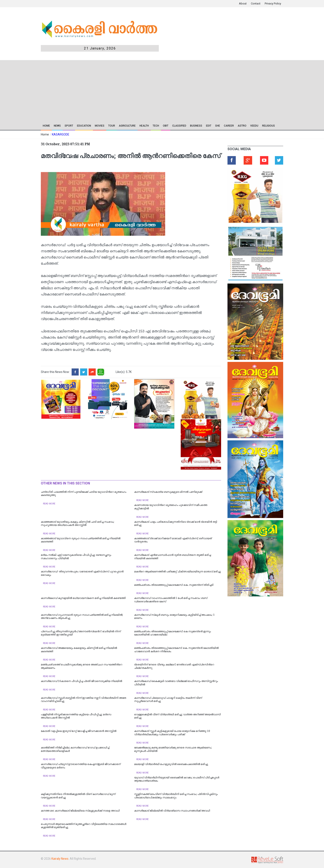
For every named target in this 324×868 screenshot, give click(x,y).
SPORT (69, 126)
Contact (256, 4)
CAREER (229, 126)
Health (144, 126)
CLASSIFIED (179, 126)
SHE (218, 126)
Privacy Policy (273, 4)
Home (46, 126)
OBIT (166, 126)
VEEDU (254, 126)
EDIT (209, 126)
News (57, 126)
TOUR (112, 126)
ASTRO (242, 126)
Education (84, 126)
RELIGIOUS (269, 126)
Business (196, 126)
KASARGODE (61, 134)
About (243, 4)
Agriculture (127, 126)
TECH (156, 126)
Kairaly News (60, 859)
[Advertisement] (132, 90)
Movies (100, 126)
